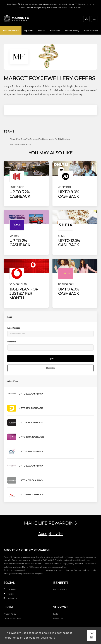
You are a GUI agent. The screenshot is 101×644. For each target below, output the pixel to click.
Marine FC (73, 4)
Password (12, 342)
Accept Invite (50, 533)
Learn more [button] (48, 637)
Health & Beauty (72, 30)
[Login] (86, 19)
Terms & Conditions (12, 618)
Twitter (9, 594)
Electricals (55, 30)
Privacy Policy (10, 614)
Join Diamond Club (11, 30)
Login (51, 359)
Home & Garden (91, 30)
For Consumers (60, 589)
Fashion (42, 30)
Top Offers (28, 30)
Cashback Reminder (37, 570)
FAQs (56, 614)
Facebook (10, 589)
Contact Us (58, 618)
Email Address (14, 328)
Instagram (10, 598)
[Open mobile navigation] (94, 19)
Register (51, 368)
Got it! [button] (92, 635)
